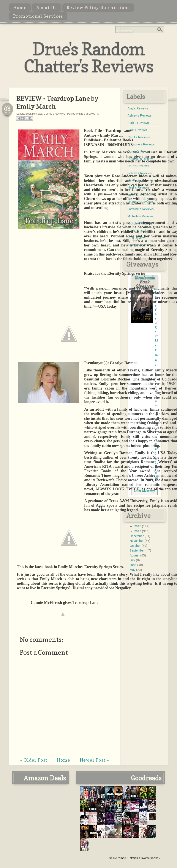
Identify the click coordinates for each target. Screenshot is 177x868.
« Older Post (34, 760)
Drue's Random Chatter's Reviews (88, 57)
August (135, 555)
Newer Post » (95, 760)
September (138, 550)
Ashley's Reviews (140, 115)
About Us (47, 8)
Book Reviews (34, 114)
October (136, 546)
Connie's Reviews (54, 114)
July (133, 560)
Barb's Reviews (138, 123)
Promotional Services (38, 16)
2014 (138, 531)
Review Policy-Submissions (98, 8)
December (137, 536)
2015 (138, 526)
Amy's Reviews (138, 108)
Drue (82, 114)
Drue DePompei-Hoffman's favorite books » (134, 858)
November (137, 541)
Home (20, 8)
